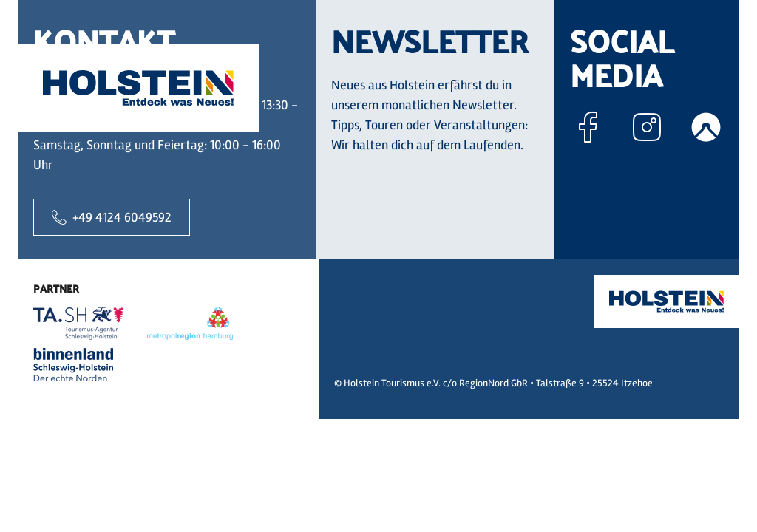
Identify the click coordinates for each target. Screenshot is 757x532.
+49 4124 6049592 (112, 217)
